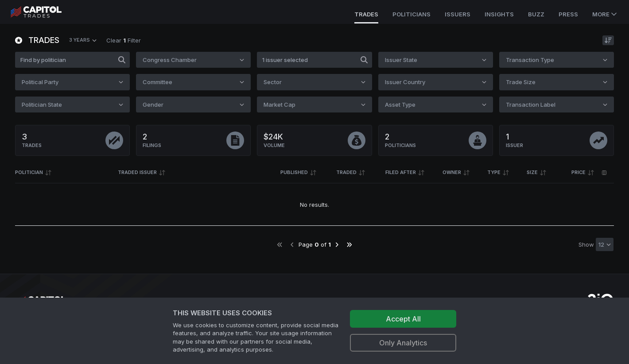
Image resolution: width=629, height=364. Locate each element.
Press (568, 14)
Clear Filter (124, 40)
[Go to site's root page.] (46, 12)
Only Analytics (403, 343)
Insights (499, 14)
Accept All (403, 319)
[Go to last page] (349, 245)
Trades (366, 14)
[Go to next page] (337, 245)
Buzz (536, 14)
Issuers (458, 14)
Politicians (412, 14)
